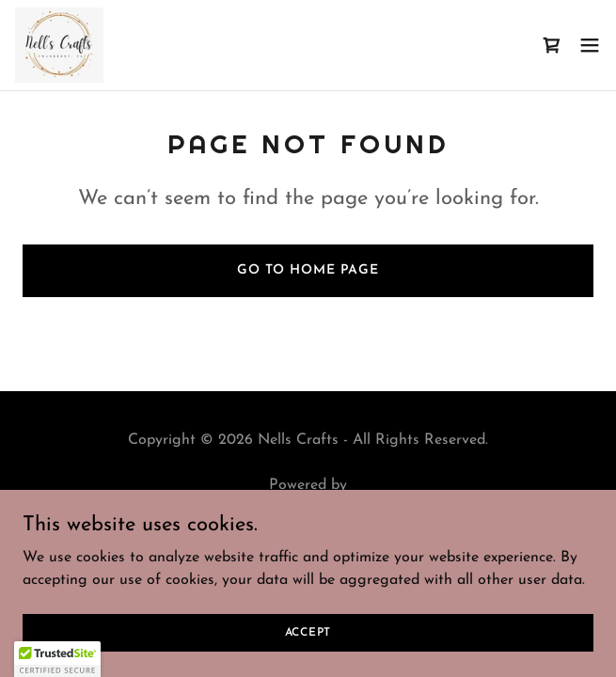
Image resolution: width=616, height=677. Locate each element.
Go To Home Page (308, 270)
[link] (59, 45)
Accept (308, 632)
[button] (590, 45)
